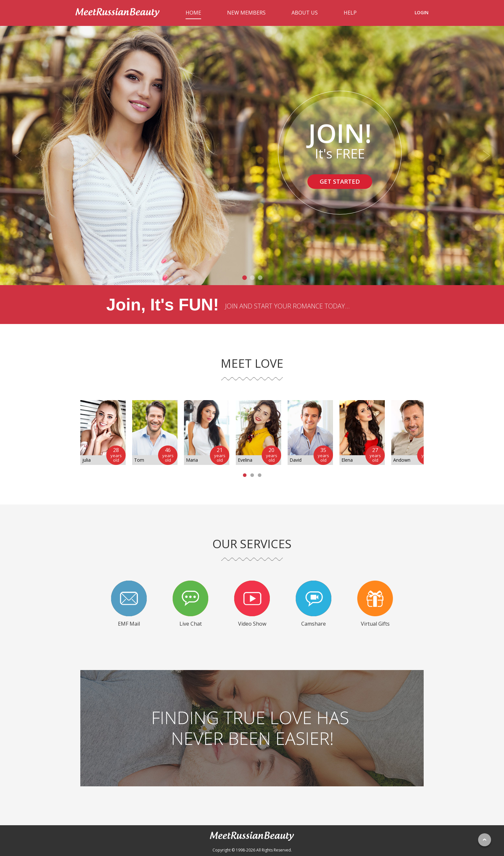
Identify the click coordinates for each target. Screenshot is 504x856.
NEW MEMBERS (246, 13)
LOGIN (422, 12)
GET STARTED (340, 182)
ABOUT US (305, 13)
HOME (193, 13)
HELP (350, 13)
